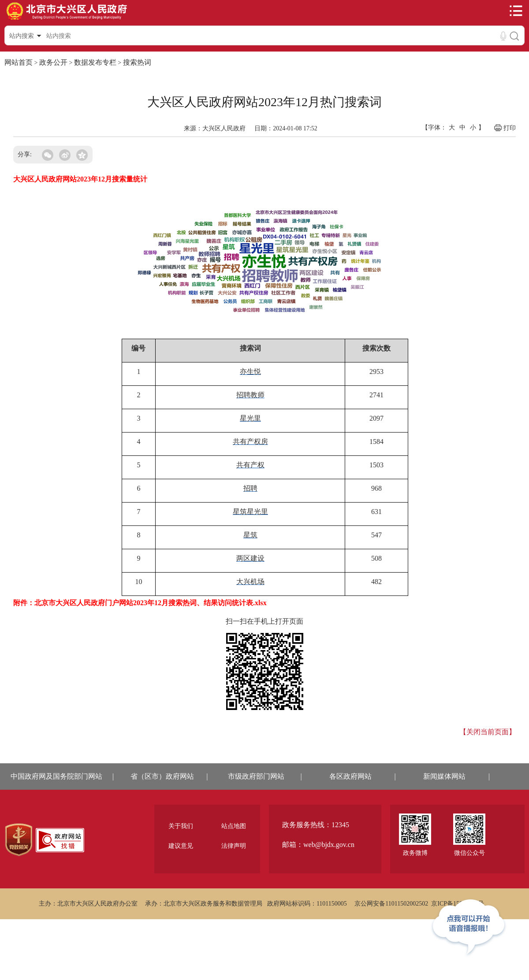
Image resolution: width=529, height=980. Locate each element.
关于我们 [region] (181, 826)
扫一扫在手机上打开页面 (264, 621)
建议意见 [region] (181, 846)
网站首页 (19, 62)
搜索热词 (137, 62)
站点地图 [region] (234, 826)
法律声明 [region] (234, 846)
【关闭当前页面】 (488, 732)
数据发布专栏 (95, 62)
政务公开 (53, 62)
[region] (19, 840)
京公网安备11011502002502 (391, 904)
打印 (505, 128)
